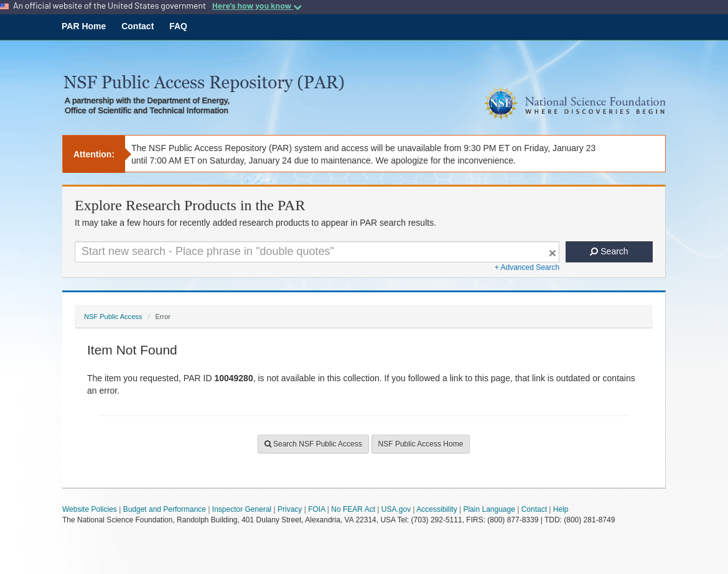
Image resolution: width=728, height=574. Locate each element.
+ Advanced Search (527, 267)
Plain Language (489, 509)
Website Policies (90, 509)
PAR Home (84, 26)
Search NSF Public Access (313, 444)
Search (609, 251)
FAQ (178, 26)
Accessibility (436, 509)
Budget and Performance (165, 509)
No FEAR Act (353, 509)
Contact (138, 26)
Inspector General (242, 509)
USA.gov (396, 509)
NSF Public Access (113, 317)
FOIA (316, 509)
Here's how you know (257, 6)
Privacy (290, 509)
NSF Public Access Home (421, 444)
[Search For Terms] (317, 252)
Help (561, 509)
